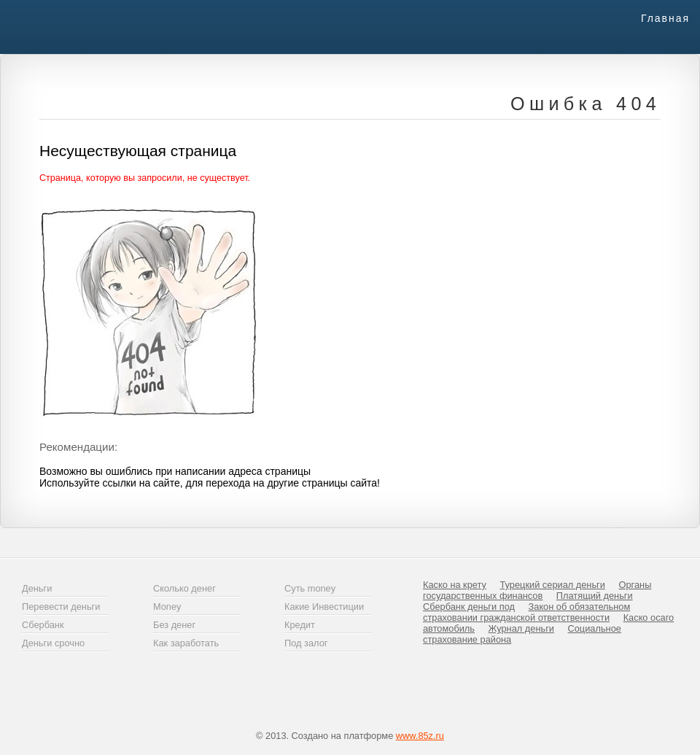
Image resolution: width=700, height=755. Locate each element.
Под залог (306, 643)
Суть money (310, 588)
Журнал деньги (521, 628)
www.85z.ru (420, 736)
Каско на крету (455, 585)
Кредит (300, 625)
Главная (665, 18)
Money (167, 607)
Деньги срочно (53, 643)
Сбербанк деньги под (469, 607)
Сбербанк (43, 625)
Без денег (174, 625)
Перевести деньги (61, 607)
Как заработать (186, 643)
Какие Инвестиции (324, 607)
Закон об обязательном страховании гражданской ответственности (526, 612)
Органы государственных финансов (537, 590)
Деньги (37, 588)
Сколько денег (184, 588)
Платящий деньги (595, 596)
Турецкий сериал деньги (553, 585)
